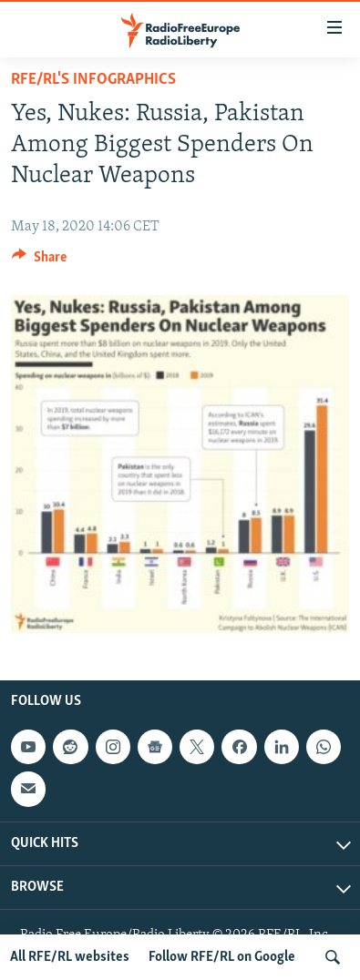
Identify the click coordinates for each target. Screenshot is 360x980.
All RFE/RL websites (70, 957)
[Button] (39, 261)
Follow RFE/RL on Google (222, 957)
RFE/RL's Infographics (93, 80)
